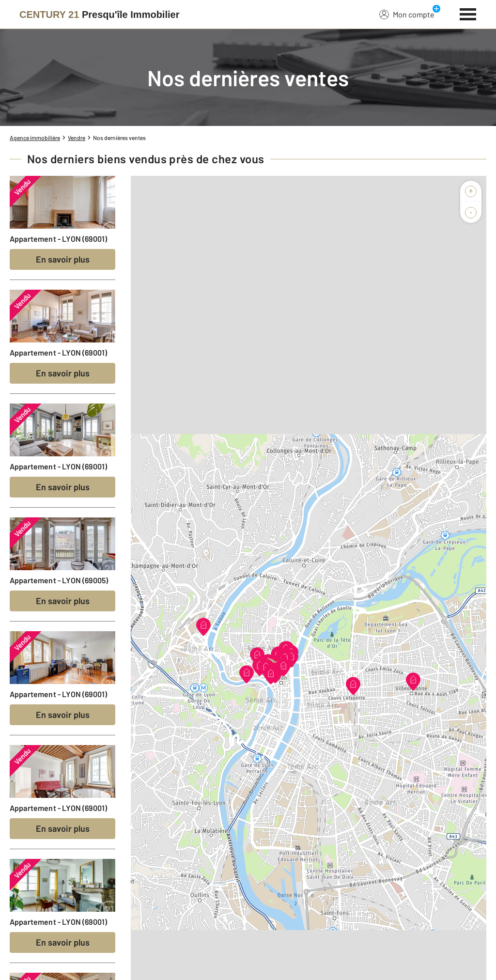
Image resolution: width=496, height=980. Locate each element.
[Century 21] (99, 15)
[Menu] (468, 13)
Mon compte (407, 14)
